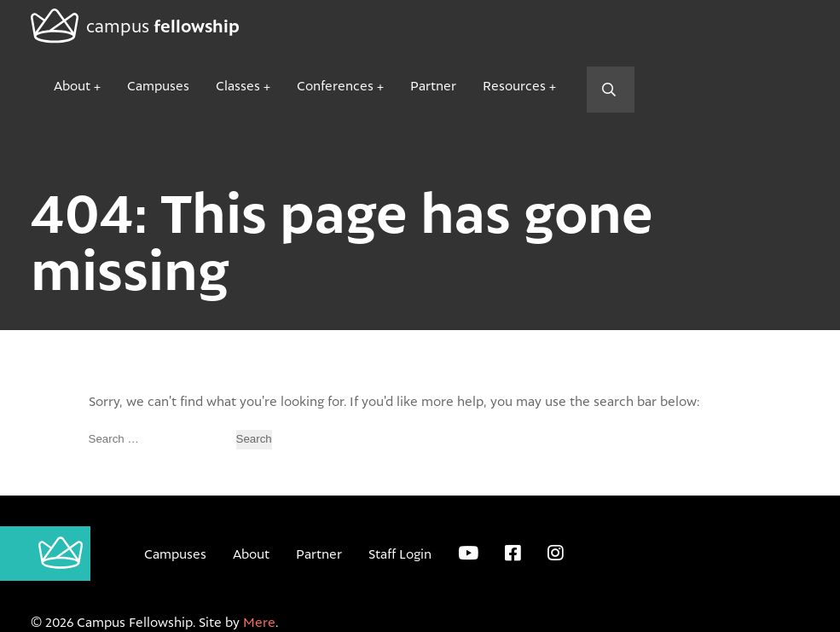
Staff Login (400, 554)
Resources (514, 85)
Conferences (335, 85)
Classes (238, 85)
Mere (259, 622)
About (72, 85)
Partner (433, 85)
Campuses (158, 85)
